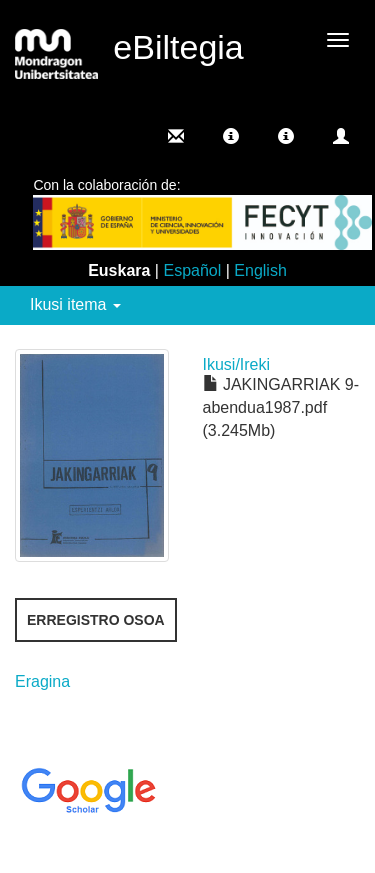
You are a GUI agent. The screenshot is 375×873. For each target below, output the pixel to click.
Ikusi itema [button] (75, 304)
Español (192, 270)
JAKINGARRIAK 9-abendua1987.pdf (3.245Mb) (281, 407)
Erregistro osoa (96, 620)
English (260, 270)
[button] (231, 136)
